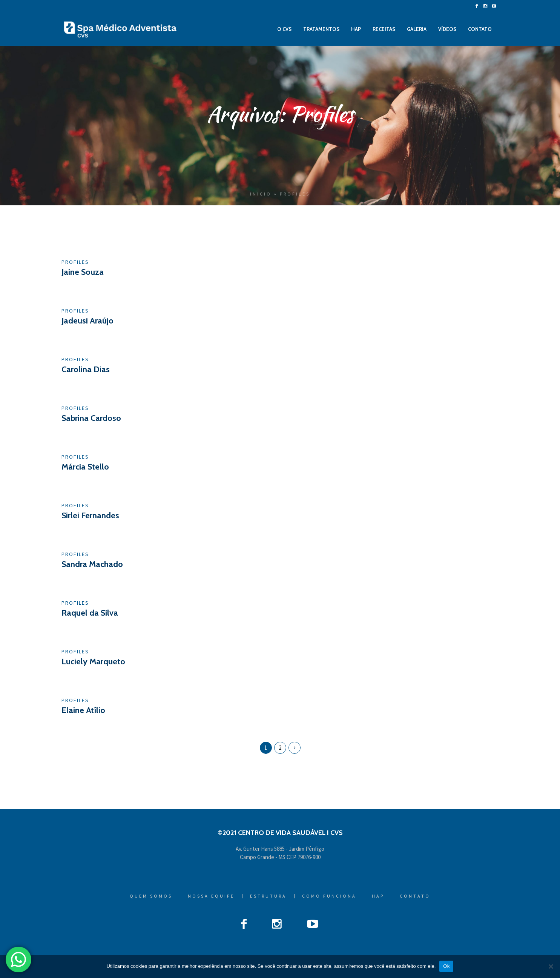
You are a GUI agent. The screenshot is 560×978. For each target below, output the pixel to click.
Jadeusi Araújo (87, 321)
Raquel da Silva (90, 613)
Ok (446, 966)
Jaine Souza (83, 272)
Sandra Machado (92, 564)
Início (261, 194)
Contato (415, 896)
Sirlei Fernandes (90, 515)
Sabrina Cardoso (91, 418)
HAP (378, 896)
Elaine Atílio (83, 710)
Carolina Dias (86, 369)
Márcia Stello (85, 467)
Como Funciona (329, 896)
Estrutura (268, 896)
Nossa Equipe (211, 896)
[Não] (551, 966)
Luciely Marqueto (93, 661)
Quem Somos (151, 896)
